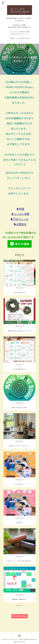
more (20, 605)
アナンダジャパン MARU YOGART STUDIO (21, 639)
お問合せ (21, 224)
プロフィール (21, 219)
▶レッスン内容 (20, 214)
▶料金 (20, 209)
